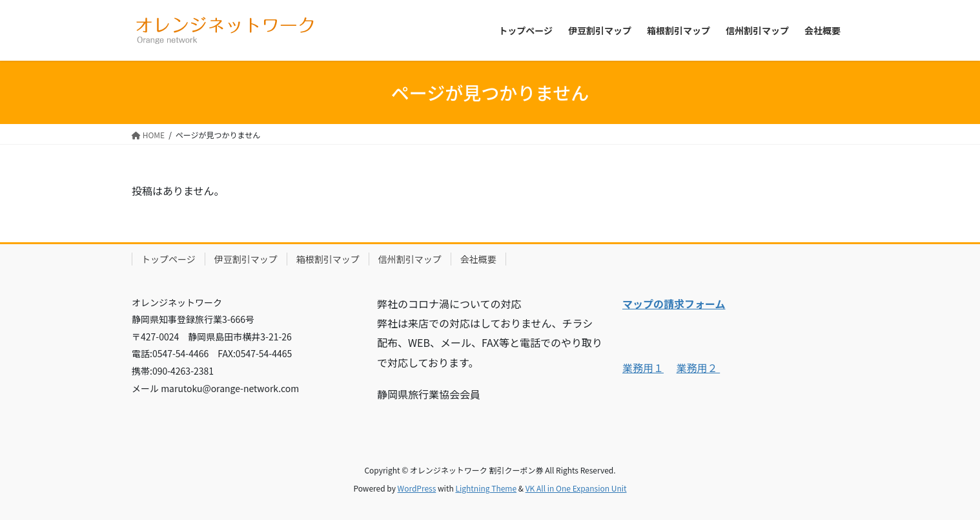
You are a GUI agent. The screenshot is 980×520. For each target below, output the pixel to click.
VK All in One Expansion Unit (576, 488)
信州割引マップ (410, 259)
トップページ (168, 259)
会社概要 (478, 259)
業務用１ (643, 368)
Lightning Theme (486, 488)
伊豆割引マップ (246, 259)
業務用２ (699, 368)
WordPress (417, 488)
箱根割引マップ (328, 259)
